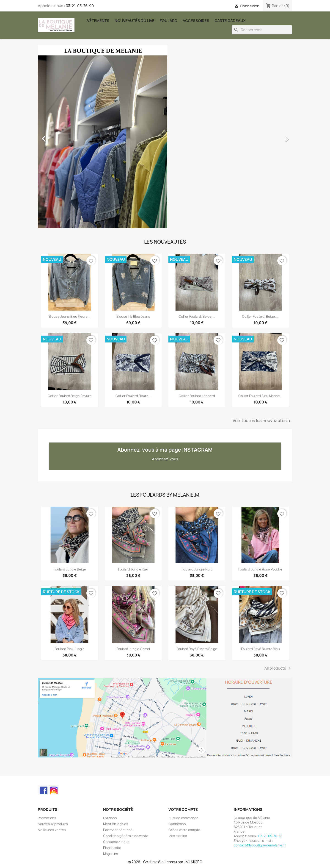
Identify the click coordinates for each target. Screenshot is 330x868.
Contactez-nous (116, 842)
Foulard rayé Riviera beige (197, 649)
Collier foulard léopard (197, 396)
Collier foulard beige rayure (70, 396)
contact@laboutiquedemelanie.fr (260, 845)
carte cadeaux (230, 21)
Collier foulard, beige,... (197, 316)
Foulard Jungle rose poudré (260, 569)
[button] (57, 136)
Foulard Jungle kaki (133, 569)
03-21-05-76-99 (80, 6)
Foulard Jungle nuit (197, 569)
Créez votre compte (184, 830)
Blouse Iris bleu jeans (133, 316)
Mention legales (116, 824)
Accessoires (196, 21)
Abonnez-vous (165, 459)
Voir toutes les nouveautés (262, 421)
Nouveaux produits (53, 824)
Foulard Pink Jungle (70, 649)
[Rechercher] (262, 30)
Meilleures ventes (52, 830)
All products (278, 668)
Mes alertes (178, 836)
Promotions (47, 818)
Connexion (177, 824)
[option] (165, 136)
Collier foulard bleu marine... (260, 396)
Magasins (111, 854)
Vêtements (98, 21)
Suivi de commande (183, 818)
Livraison (110, 818)
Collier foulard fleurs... (133, 396)
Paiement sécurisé (118, 830)
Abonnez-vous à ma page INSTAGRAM (165, 450)
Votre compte (183, 810)
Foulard (169, 21)
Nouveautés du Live (135, 21)
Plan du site (112, 848)
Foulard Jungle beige (70, 569)
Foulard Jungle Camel (133, 649)
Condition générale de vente (126, 836)
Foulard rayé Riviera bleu (260, 649)
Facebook (43, 790)
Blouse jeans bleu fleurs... (70, 316)
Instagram (53, 790)
